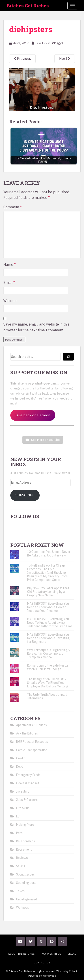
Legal (72, 954)
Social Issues (25, 874)
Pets (19, 833)
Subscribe (25, 495)
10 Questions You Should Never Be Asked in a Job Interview (49, 554)
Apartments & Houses (31, 725)
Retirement (24, 850)
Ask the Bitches (27, 733)
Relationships (26, 841)
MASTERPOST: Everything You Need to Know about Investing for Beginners (48, 638)
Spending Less (26, 883)
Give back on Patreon (33, 415)
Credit (20, 758)
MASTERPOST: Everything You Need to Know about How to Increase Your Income (48, 607)
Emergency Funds (28, 775)
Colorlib (74, 971)
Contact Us (42, 962)
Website (10, 301)
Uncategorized (27, 899)
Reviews (22, 858)
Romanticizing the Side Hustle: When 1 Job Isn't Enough (48, 667)
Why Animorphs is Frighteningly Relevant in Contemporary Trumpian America (49, 654)
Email (9, 282)
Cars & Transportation (32, 750)
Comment (13, 207)
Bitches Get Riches (28, 6)
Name (10, 265)
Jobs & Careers (27, 800)
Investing (23, 791)
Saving (21, 866)
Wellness (23, 908)
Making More (25, 825)
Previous (22, 59)
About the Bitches (21, 954)
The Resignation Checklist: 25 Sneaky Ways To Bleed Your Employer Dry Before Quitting (48, 683)
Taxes (20, 891)
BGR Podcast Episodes (32, 742)
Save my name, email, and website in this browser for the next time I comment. (36, 327)
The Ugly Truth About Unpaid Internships (47, 696)
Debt (20, 767)
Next (65, 59)
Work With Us (51, 954)
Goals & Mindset (28, 783)
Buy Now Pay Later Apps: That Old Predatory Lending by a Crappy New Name (48, 592)
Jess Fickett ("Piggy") (49, 43)
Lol (18, 816)
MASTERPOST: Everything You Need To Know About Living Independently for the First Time (50, 623)
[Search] (68, 357)
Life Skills (23, 808)
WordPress (49, 976)
